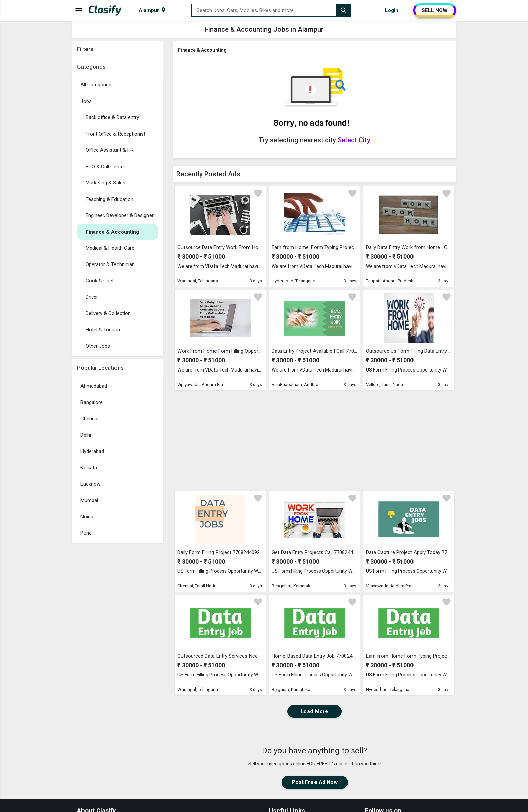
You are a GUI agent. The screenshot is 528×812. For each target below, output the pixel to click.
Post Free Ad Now (315, 782)
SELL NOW (435, 10)
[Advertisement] (118, 647)
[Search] (343, 10)
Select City (354, 140)
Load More (315, 711)
